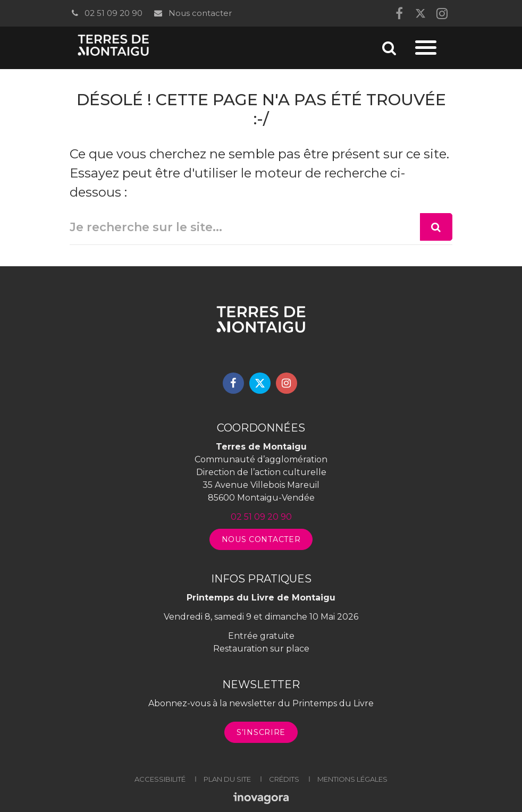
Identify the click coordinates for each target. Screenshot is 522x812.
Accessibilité (160, 779)
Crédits (284, 779)
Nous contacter (192, 13)
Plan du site (227, 779)
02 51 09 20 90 (106, 13)
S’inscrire (261, 732)
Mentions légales (352, 779)
